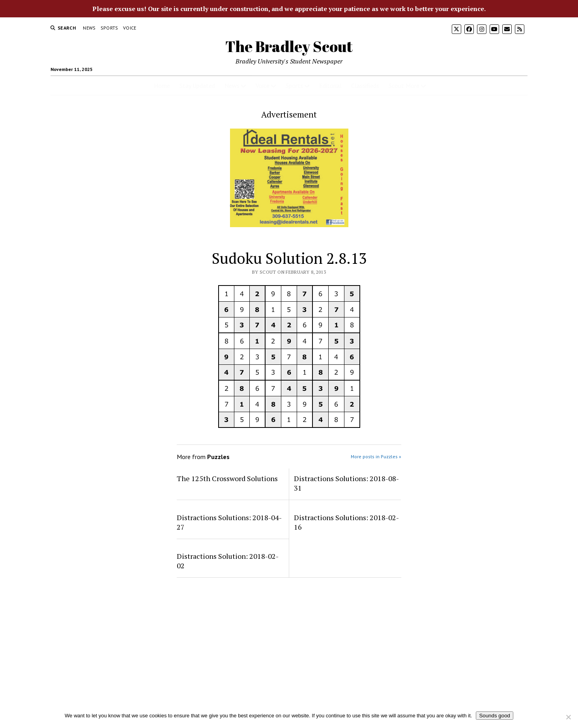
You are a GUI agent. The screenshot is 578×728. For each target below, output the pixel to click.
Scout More (404, 86)
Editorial (330, 86)
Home (162, 86)
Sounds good (495, 716)
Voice (130, 28)
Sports (109, 28)
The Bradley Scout (289, 46)
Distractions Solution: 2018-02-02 (228, 561)
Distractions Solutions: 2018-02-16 (346, 522)
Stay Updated (197, 86)
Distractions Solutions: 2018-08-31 (346, 483)
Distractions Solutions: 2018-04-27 (229, 522)
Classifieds (365, 86)
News (89, 28)
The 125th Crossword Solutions (227, 478)
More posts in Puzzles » (376, 456)
